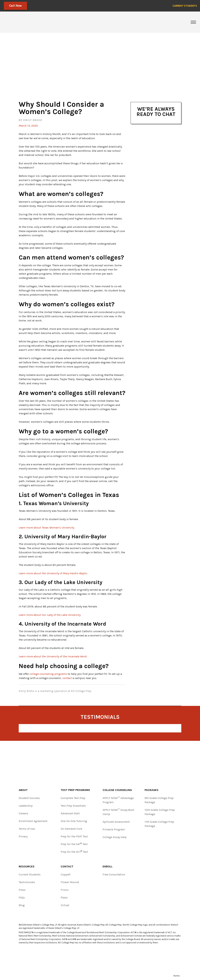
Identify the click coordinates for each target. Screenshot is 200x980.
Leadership (26, 806)
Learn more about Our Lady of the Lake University (50, 615)
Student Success (29, 798)
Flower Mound (70, 882)
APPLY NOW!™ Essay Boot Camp (118, 812)
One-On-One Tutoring (74, 821)
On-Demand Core (71, 829)
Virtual (65, 905)
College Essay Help (115, 837)
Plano (64, 898)
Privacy (23, 836)
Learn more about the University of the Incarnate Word (53, 656)
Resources (27, 866)
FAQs (22, 898)
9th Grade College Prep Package (159, 800)
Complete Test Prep (73, 798)
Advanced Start (70, 813)
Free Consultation (114, 874)
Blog (22, 905)
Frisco (65, 890)
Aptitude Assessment (116, 822)
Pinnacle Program (114, 829)
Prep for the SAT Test (74, 844)
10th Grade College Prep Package (160, 812)
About (23, 790)
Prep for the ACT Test (74, 852)
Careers (23, 813)
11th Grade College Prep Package (159, 824)
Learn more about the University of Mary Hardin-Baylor (53, 573)
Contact (67, 866)
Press (22, 890)
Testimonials (27, 882)
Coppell (66, 874)
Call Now (15, 6)
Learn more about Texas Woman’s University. (47, 528)
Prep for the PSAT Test (74, 836)
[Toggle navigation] (193, 22)
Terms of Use (27, 829)
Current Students (30, 874)
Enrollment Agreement (33, 821)
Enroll (108, 866)
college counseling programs (48, 674)
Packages (151, 790)
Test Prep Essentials (73, 806)
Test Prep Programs (75, 790)
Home (176, 976)
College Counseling (117, 790)
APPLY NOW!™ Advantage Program (118, 800)
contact (67, 678)
